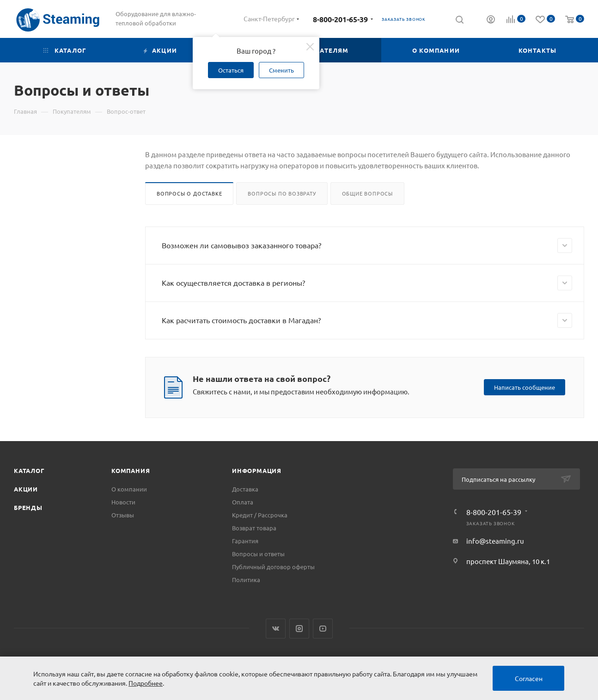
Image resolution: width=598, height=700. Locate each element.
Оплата (243, 502)
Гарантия (245, 541)
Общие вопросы (367, 193)
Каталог (29, 470)
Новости (123, 502)
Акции (26, 489)
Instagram (299, 629)
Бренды (28, 507)
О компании (129, 489)
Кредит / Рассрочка (260, 515)
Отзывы (123, 515)
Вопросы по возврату (282, 193)
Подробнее (146, 683)
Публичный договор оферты (273, 567)
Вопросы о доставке (189, 193)
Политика (246, 580)
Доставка (245, 489)
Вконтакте (276, 629)
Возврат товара (254, 528)
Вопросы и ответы (258, 554)
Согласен (529, 678)
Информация (257, 470)
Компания (131, 470)
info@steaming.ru (495, 541)
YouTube (323, 629)
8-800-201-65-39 (340, 19)
